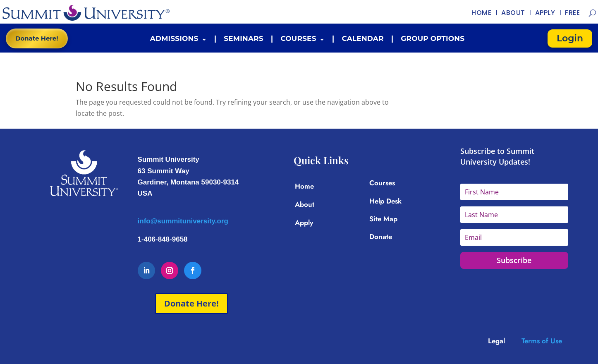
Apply (304, 223)
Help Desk (385, 201)
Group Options (433, 38)
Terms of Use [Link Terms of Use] (542, 341)
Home (304, 186)
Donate (381, 237)
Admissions (174, 38)
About (305, 204)
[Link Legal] (505, 341)
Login (570, 38)
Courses (298, 38)
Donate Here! (37, 38)
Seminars (244, 38)
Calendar (362, 38)
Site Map (383, 219)
